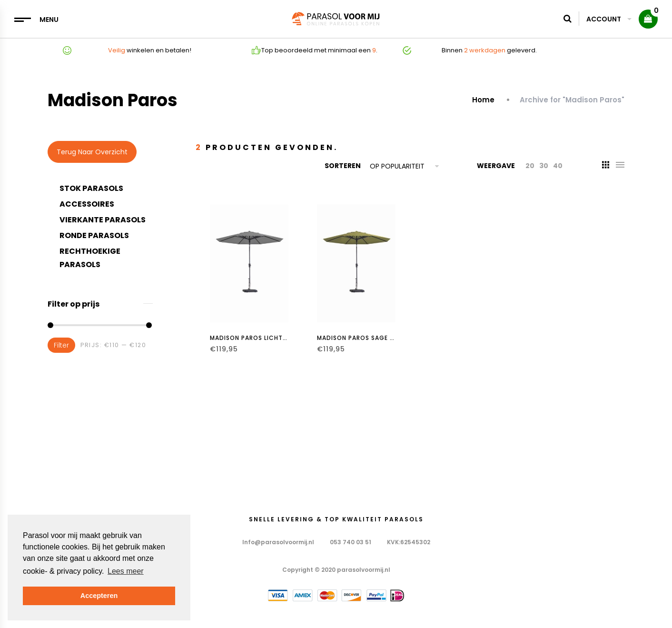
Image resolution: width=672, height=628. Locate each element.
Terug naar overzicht (92, 152)
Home (484, 100)
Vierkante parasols (103, 220)
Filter (61, 345)
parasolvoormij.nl (364, 570)
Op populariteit (397, 166)
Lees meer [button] (126, 571)
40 (558, 166)
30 (544, 166)
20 (530, 166)
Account (609, 19)
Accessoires (87, 204)
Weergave (496, 166)
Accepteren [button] (99, 596)
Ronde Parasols (94, 235)
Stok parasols (91, 188)
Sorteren (343, 166)
